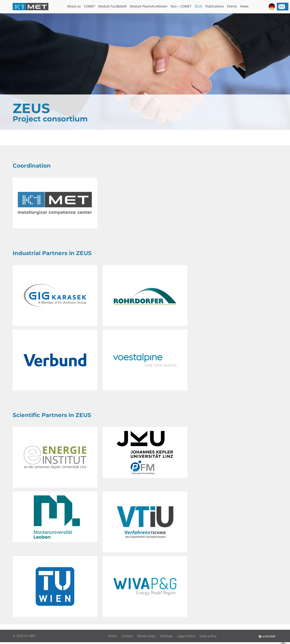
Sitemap (166, 638)
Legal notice (186, 638)
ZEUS (198, 6)
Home (113, 638)
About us (74, 6)
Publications (215, 6)
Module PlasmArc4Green (149, 6)
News (244, 6)
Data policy (208, 638)
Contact (127, 638)
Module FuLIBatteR (112, 6)
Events (232, 6)
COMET (89, 6)
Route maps (147, 638)
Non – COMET (181, 6)
